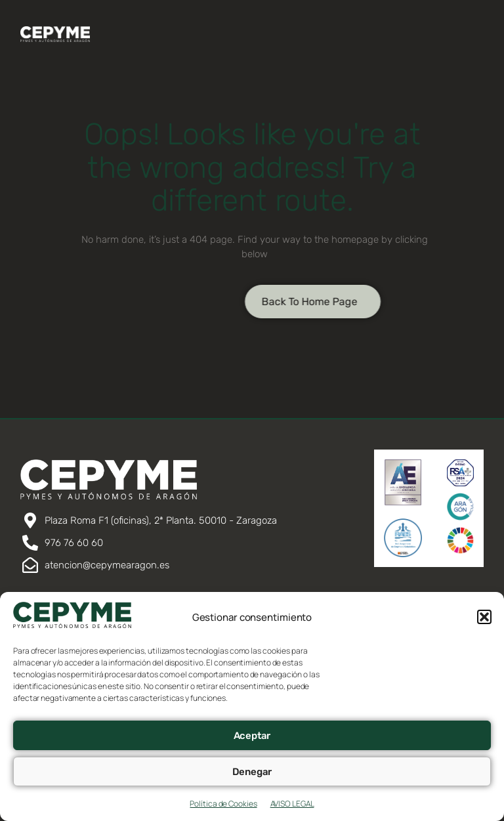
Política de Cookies (223, 804)
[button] (484, 617)
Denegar (252, 772)
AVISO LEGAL (292, 804)
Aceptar (252, 736)
